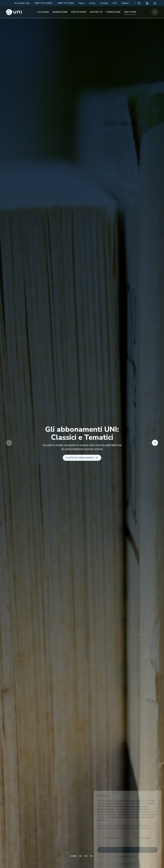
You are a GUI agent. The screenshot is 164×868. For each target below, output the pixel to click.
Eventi (92, 3)
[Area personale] (155, 3)
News (82, 3)
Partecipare (79, 12)
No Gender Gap (22, 3)
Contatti (104, 3)
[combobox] (127, 3)
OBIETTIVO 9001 (66, 3)
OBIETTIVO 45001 (43, 3)
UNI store (130, 12)
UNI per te (96, 12)
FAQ (115, 3)
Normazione (60, 12)
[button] (139, 3)
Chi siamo (43, 12)
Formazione (113, 12)
